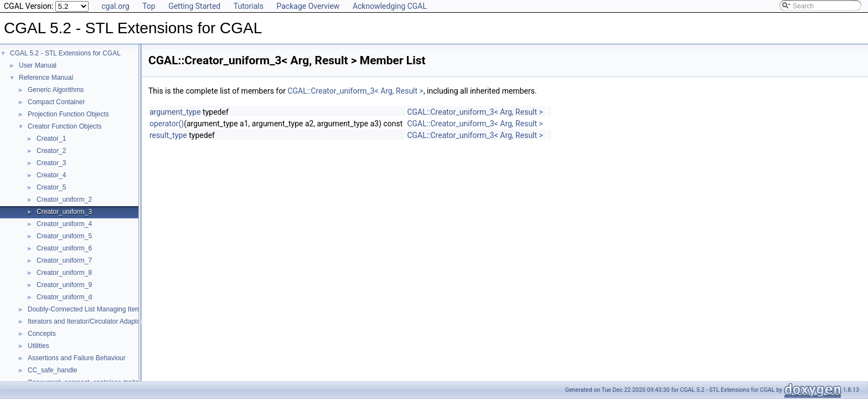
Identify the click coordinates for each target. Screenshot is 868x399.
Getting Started (194, 6)
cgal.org (115, 6)
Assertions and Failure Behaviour (77, 358)
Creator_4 (51, 175)
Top (149, 6)
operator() (167, 124)
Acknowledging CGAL (390, 6)
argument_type (175, 112)
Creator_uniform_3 (64, 212)
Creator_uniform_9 (64, 285)
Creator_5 (51, 187)
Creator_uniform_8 (64, 273)
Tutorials (249, 6)
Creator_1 (51, 139)
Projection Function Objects (68, 114)
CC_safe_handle (52, 370)
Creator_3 (51, 163)
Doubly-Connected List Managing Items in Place (99, 309)
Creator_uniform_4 (64, 224)
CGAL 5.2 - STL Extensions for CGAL (65, 53)
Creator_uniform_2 (64, 199)
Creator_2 (51, 151)
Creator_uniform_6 (64, 248)
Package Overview (308, 6)
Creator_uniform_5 (64, 236)
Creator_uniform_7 (64, 260)
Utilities (38, 346)
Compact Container (56, 102)
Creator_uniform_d (64, 297)
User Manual (38, 65)
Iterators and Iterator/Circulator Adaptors (87, 321)
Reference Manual (46, 78)
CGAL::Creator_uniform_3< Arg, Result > (355, 91)
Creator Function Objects (64, 126)
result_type (168, 135)
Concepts (42, 334)
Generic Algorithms (56, 90)
